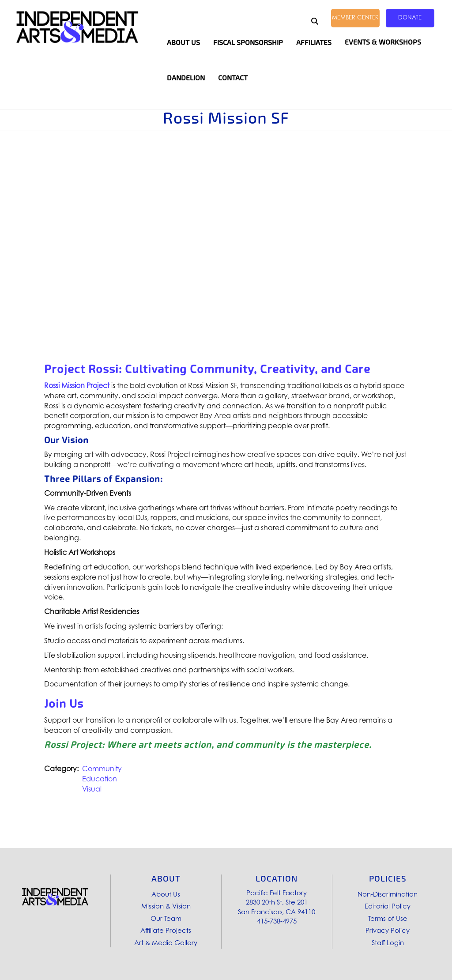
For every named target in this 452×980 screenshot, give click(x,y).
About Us (166, 894)
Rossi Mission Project (77, 385)
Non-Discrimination (388, 894)
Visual (92, 789)
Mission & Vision (166, 906)
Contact (233, 78)
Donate (410, 17)
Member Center (355, 17)
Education (100, 779)
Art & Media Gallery (166, 943)
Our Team (166, 918)
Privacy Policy (388, 930)
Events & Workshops (383, 42)
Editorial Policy (388, 906)
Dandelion (186, 78)
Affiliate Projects (166, 930)
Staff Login (388, 943)
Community (102, 769)
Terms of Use (388, 918)
